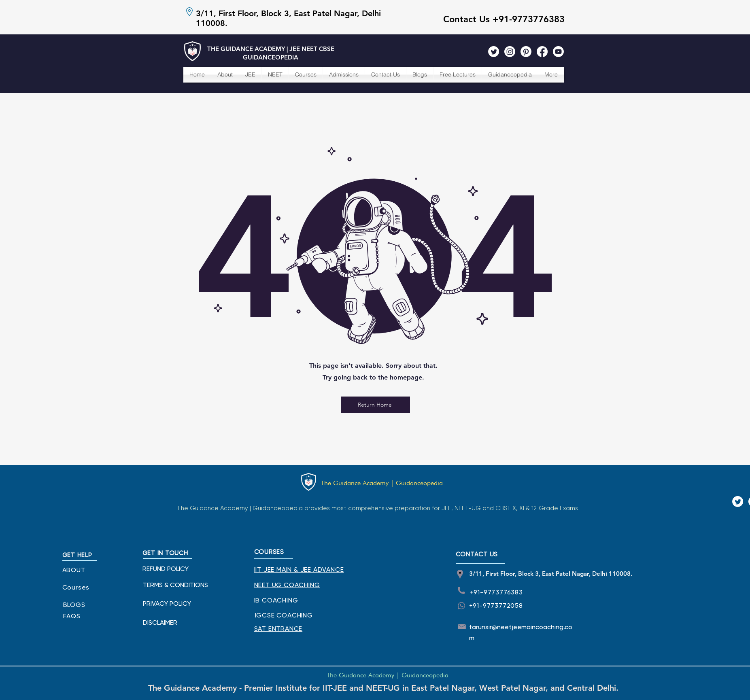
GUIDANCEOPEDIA (271, 57)
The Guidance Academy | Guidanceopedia (382, 483)
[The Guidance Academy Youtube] (558, 52)
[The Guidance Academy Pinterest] (526, 52)
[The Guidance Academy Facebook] (542, 52)
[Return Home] (376, 405)
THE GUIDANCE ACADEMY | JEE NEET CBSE (271, 49)
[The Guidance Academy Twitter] (494, 52)
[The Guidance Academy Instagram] (510, 52)
